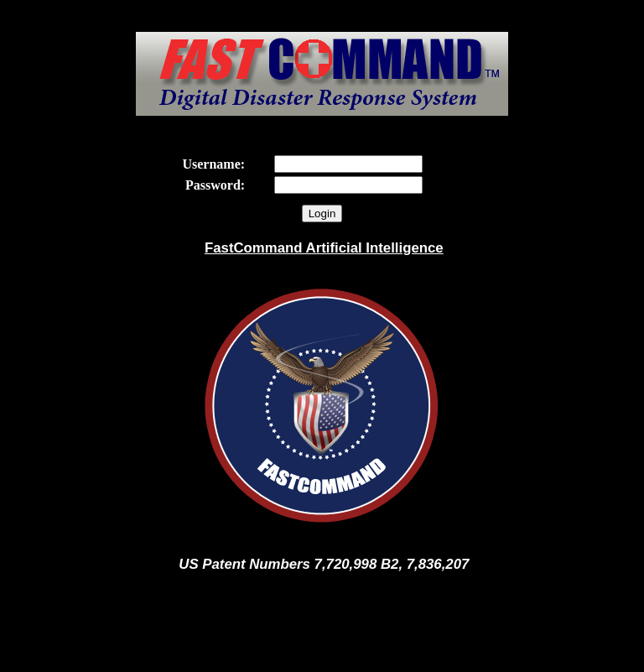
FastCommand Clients (322, 656)
